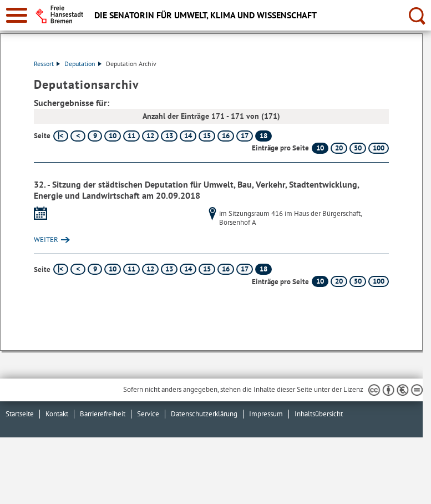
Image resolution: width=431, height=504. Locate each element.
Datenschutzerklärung (204, 414)
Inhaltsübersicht (319, 414)
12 (150, 136)
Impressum (266, 414)
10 (113, 136)
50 (358, 148)
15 (207, 136)
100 (379, 148)
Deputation (83, 64)
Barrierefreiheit (103, 414)
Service (148, 414)
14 (188, 136)
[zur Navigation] (17, 15)
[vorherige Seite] (78, 136)
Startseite (20, 414)
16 (226, 136)
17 (245, 136)
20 (339, 148)
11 (131, 136)
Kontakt (57, 414)
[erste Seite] (61, 136)
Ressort (47, 64)
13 (169, 136)
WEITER (46, 240)
